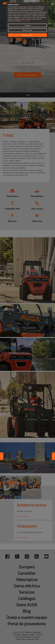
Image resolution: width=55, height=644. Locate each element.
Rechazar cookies (27, 30)
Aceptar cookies (28, 35)
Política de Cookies (25, 21)
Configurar (28, 25)
